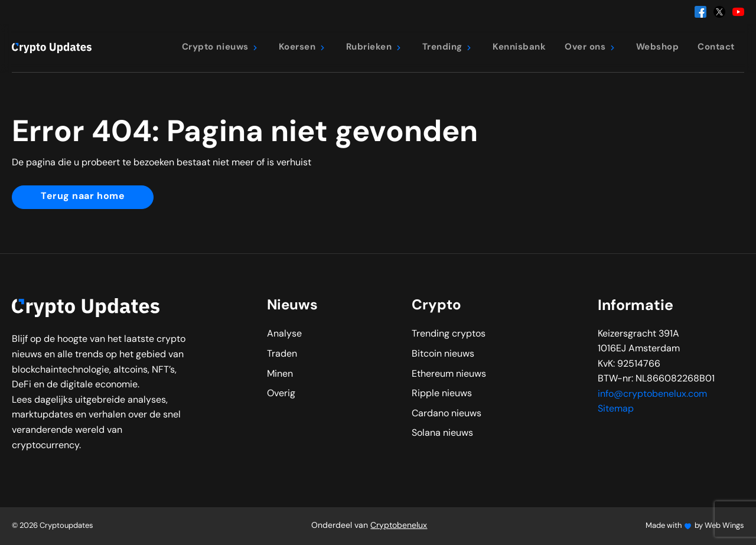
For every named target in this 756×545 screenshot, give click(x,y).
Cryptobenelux (399, 526)
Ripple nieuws (442, 394)
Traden (282, 354)
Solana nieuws (442, 433)
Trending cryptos (449, 334)
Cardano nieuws (447, 414)
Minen (280, 374)
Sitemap (616, 409)
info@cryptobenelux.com (652, 394)
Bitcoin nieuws (443, 354)
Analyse (284, 334)
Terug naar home (83, 197)
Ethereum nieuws (449, 374)
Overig (281, 394)
